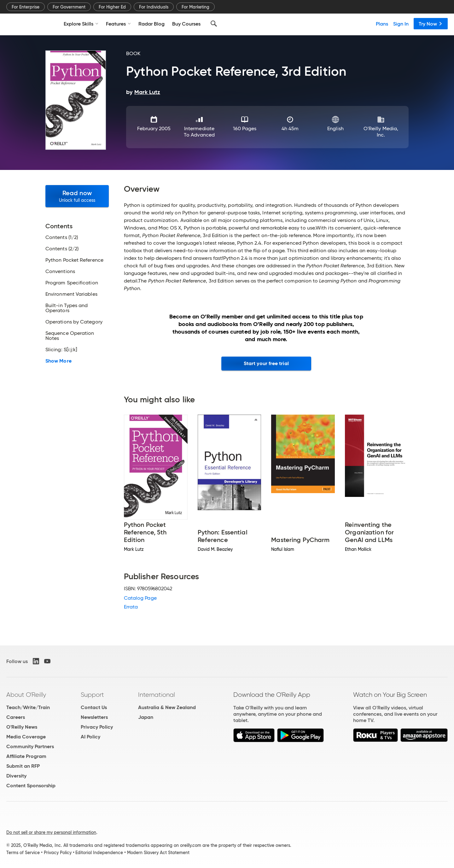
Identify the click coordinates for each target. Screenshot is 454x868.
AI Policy (90, 737)
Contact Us (94, 707)
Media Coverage (26, 737)
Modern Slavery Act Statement (158, 853)
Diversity (16, 776)
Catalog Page (140, 598)
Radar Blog (151, 24)
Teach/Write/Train (28, 707)
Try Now (431, 24)
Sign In (401, 24)
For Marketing (195, 7)
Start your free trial (266, 363)
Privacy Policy (97, 727)
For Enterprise (26, 7)
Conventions (60, 271)
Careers (16, 717)
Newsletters (94, 717)
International (157, 695)
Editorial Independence (99, 853)
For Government (69, 7)
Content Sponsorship (31, 786)
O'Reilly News (22, 727)
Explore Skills (81, 24)
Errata (131, 607)
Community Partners (30, 746)
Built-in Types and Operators (67, 308)
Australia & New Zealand (167, 707)
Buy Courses (186, 24)
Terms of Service (23, 853)
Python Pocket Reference (74, 260)
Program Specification (72, 283)
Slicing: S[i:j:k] (61, 350)
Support (92, 695)
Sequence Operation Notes (70, 336)
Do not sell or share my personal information (51, 832)
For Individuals (154, 7)
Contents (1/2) (62, 237)
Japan (146, 717)
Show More (58, 361)
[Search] (214, 24)
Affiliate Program (26, 756)
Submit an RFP (23, 766)
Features (118, 24)
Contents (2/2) (62, 249)
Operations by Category (74, 322)
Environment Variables (71, 294)
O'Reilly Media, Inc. (381, 132)
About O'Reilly (26, 695)
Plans (382, 24)
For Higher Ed (112, 7)
